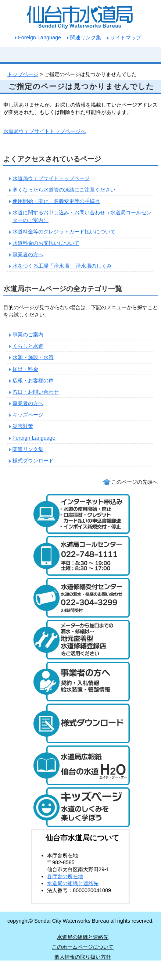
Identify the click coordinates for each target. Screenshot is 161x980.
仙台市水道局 (80, 17)
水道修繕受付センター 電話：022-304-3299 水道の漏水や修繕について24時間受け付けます (80, 598)
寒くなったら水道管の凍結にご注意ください (64, 190)
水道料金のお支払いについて (46, 243)
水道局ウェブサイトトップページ (51, 178)
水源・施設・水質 (33, 357)
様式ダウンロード (33, 461)
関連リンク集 (86, 37)
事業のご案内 (28, 335)
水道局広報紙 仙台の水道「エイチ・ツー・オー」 (80, 765)
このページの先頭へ (135, 482)
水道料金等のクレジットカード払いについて (64, 232)
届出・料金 (25, 369)
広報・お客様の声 (33, 380)
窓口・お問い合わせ (36, 392)
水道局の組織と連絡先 (73, 883)
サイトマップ (126, 37)
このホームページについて (83, 947)
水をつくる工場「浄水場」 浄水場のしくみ (62, 266)
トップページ (23, 74)
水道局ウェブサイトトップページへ (44, 131)
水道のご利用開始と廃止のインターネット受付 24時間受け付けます (80, 514)
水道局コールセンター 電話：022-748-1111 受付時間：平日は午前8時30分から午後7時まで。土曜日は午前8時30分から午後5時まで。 (80, 556)
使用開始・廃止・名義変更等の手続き (56, 201)
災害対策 (23, 426)
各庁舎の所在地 (65, 876)
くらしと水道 (28, 346)
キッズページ (28, 415)
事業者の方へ (28, 254)
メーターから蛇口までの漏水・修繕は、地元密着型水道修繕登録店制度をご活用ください (80, 640)
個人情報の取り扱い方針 (83, 957)
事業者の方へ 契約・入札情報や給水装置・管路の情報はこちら (80, 682)
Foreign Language (34, 438)
